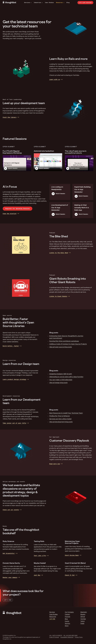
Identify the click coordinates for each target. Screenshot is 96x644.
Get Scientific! (9, 553)
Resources (60, 3)
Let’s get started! (85, 3)
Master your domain (10, 577)
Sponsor (68, 624)
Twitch (83, 621)
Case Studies (49, 3)
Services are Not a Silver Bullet (60, 419)
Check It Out (70, 575)
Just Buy (37, 575)
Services (28, 3)
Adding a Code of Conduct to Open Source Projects (68, 344)
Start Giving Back (72, 555)
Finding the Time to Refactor (60, 416)
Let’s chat (8, 600)
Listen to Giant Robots (58, 296)
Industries (38, 3)
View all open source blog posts (61, 347)
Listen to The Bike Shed (59, 253)
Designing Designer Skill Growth (61, 374)
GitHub (83, 617)
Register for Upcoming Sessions (18, 209)
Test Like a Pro (40, 556)
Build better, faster (11, 346)
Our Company (69, 612)
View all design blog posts (58, 383)
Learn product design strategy (14, 379)
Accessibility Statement (67, 637)
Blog (68, 3)
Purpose (67, 617)
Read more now (55, 464)
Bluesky (83, 614)
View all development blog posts (61, 422)
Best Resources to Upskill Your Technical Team (66, 413)
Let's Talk (52, 619)
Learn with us (55, 79)
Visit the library (10, 117)
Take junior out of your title (14, 423)
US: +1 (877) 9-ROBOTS (56, 636)
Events (67, 621)
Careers (67, 614)
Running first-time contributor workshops (64, 341)
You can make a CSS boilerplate (61, 380)
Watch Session (13, 168)
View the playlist (10, 214)
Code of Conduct (54, 637)
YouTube (83, 619)
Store (67, 626)
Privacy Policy (79, 637)
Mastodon (84, 612)
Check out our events (11, 510)
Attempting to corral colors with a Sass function (66, 377)
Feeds (82, 624)
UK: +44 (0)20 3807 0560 (70, 636)
